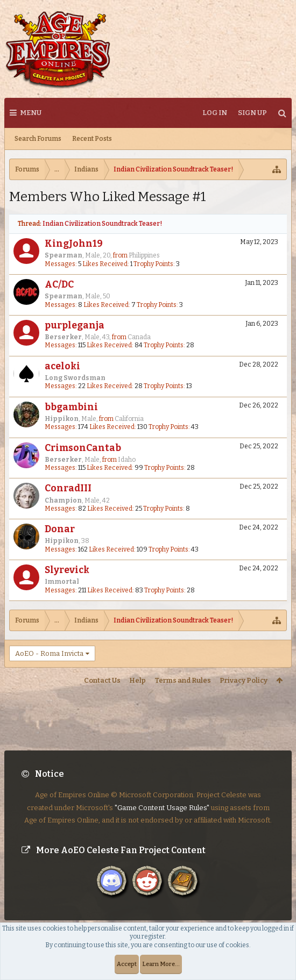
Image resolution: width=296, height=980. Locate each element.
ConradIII (68, 488)
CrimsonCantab (83, 448)
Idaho (127, 460)
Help (138, 680)
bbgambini (71, 407)
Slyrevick (67, 570)
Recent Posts (92, 139)
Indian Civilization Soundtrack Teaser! (102, 224)
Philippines (144, 255)
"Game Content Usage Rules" (162, 799)
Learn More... (161, 964)
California (129, 419)
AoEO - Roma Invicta (49, 653)
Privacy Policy (244, 680)
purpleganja (75, 326)
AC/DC (59, 285)
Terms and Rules (183, 680)
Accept (127, 964)
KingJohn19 (74, 244)
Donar (60, 529)
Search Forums (38, 139)
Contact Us (102, 680)
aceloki (62, 366)
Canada (139, 337)
